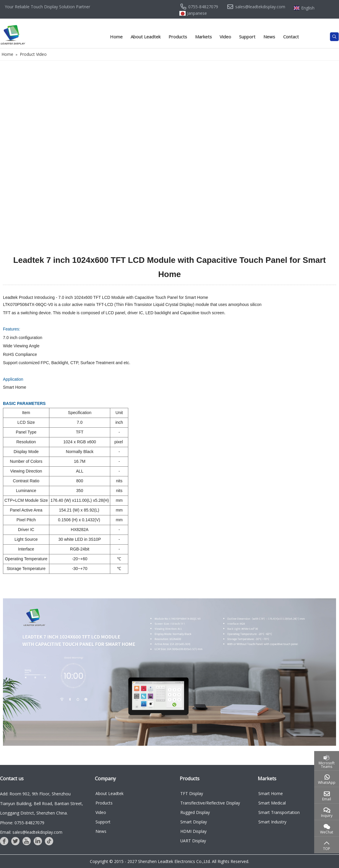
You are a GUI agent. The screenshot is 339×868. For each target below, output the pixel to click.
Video (225, 37)
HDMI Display (193, 831)
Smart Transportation (279, 812)
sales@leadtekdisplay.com (260, 7)
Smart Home (271, 793)
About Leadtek (146, 37)
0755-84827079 (203, 7)
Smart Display (194, 822)
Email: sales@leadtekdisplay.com (31, 832)
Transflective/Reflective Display (210, 803)
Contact (291, 37)
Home (116, 37)
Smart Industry (272, 822)
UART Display (193, 841)
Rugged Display (195, 812)
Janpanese (197, 13)
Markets (203, 37)
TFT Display (192, 793)
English (308, 8)
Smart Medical (272, 803)
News (269, 37)
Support (247, 37)
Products (178, 37)
